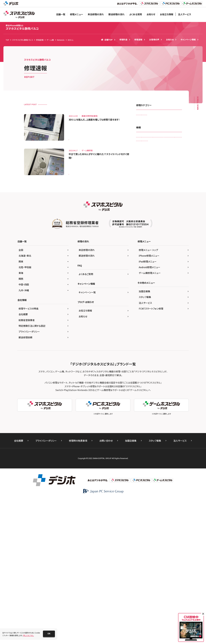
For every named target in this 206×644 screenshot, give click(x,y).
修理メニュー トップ (148, 395)
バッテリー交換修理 (145, 139)
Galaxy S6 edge (144, 187)
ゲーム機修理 (160, 122)
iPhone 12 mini (144, 235)
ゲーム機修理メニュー (150, 418)
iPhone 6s (142, 247)
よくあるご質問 (86, 419)
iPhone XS (156, 264)
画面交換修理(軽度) (161, 145)
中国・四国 (24, 429)
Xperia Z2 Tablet (158, 306)
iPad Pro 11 (143, 217)
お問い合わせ (106, 586)
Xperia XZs (142, 306)
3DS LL (73, 138)
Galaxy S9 (142, 193)
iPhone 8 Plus (156, 253)
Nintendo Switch (145, 276)
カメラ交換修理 (144, 122)
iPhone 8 (142, 253)
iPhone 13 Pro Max (145, 241)
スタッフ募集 (145, 442)
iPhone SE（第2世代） (146, 259)
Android (161, 176)
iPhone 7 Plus (169, 247)
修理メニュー (76, 14)
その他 (173, 318)
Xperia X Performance (166, 294)
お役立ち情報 (167, 14)
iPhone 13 (159, 235)
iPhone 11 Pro (157, 229)
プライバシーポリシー (29, 477)
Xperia (166, 282)
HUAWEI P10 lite (169, 193)
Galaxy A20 (142, 182)
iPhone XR (142, 264)
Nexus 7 (151, 270)
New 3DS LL (170, 264)
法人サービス (185, 14)
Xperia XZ (142, 300)
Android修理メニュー (149, 412)
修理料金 (123, 40)
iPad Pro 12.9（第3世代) (162, 217)
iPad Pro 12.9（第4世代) (147, 223)
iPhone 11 (142, 229)
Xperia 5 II (157, 288)
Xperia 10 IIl (143, 288)
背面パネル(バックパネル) (168, 151)
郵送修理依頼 (25, 482)
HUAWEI (154, 193)
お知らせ (151, 14)
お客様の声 (154, 40)
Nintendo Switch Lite (165, 276)
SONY (156, 282)
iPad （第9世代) (144, 205)
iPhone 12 (172, 229)
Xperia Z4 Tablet (144, 312)
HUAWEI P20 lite (144, 199)
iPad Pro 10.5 (170, 211)
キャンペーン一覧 (87, 437)
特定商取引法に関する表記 (32, 471)
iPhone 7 (155, 247)
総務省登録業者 (27, 465)
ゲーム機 (162, 318)
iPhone (165, 223)
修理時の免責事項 (78, 586)
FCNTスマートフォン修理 (151, 453)
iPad (158, 199)
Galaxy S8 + (174, 187)
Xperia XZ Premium (159, 300)
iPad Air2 (142, 211)
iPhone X (163, 259)
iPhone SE (171, 253)
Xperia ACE (170, 288)
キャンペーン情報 (188, 40)
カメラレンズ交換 (165, 116)
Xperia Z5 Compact (146, 318)
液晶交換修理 (143, 145)
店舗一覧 (61, 14)
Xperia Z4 (174, 306)
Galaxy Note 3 (158, 182)
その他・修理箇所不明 (162, 127)
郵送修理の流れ (116, 14)
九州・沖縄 (24, 435)
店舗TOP (107, 40)
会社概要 (23, 459)
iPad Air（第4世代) (162, 205)
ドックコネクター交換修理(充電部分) (152, 133)
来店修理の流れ (96, 14)
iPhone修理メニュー (149, 401)
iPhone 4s (162, 241)
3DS (140, 176)
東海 (21, 418)
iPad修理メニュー (148, 406)
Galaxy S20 (173, 182)
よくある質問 (136, 14)
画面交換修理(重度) (145, 151)
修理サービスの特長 (29, 453)
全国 (21, 395)
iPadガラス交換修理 (146, 116)
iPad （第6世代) (171, 199)
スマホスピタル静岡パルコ (22, 27)
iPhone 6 (175, 241)
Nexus (140, 270)
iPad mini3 (155, 211)
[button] (49, 634)
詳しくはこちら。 (29, 635)
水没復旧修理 (163, 139)
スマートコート (143, 127)
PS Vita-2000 (143, 282)
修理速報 (138, 40)
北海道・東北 (25, 401)
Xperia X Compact (145, 294)
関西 (21, 424)
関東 (21, 406)
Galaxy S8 (160, 187)
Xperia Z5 (160, 312)
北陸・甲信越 (25, 412)
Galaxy (172, 176)
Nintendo (163, 270)
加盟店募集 (144, 436)
